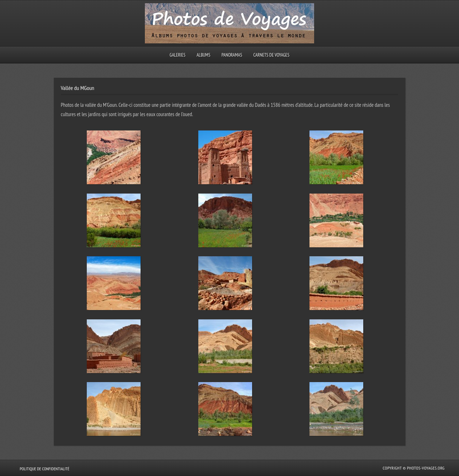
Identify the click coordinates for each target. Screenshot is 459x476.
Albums (203, 55)
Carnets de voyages (271, 55)
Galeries (178, 55)
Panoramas (232, 55)
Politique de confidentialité (44, 469)
